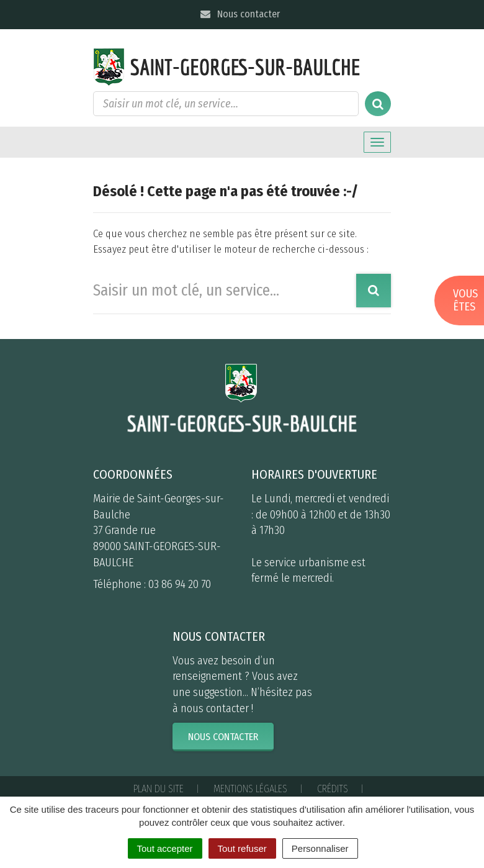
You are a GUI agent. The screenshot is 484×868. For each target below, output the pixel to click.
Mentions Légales (250, 789)
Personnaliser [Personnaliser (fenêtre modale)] (320, 848)
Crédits (333, 789)
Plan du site (159, 789)
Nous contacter (239, 14)
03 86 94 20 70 (180, 584)
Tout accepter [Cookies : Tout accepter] (165, 848)
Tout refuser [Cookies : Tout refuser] (242, 848)
